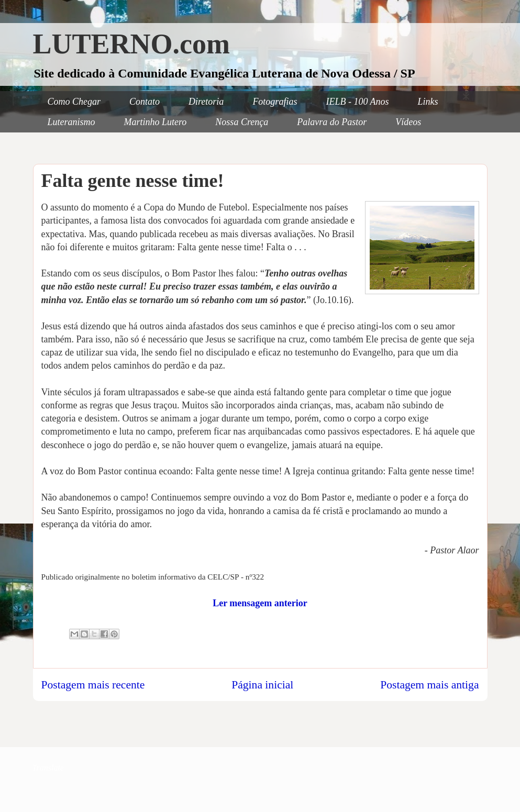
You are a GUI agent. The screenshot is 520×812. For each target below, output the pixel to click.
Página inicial (262, 685)
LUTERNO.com (132, 44)
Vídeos (408, 122)
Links (428, 102)
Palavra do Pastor (332, 122)
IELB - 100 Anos (357, 102)
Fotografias (275, 102)
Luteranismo (71, 122)
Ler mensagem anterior (260, 603)
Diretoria (206, 102)
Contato (145, 102)
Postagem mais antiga (429, 685)
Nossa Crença (242, 122)
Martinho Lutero (156, 122)
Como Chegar (74, 102)
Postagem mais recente (93, 685)
